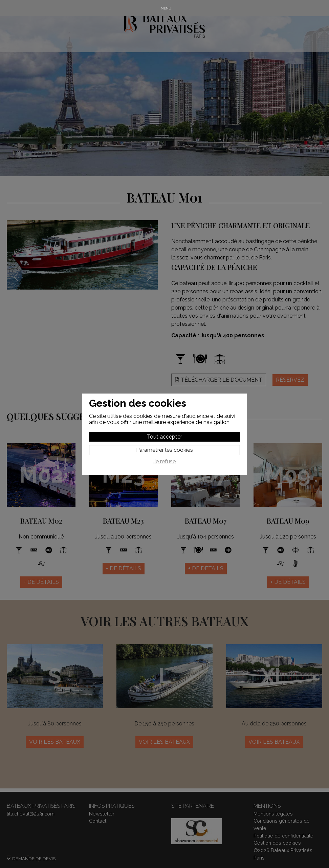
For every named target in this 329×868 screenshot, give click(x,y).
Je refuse (164, 462)
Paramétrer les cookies (164, 450)
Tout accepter (164, 437)
